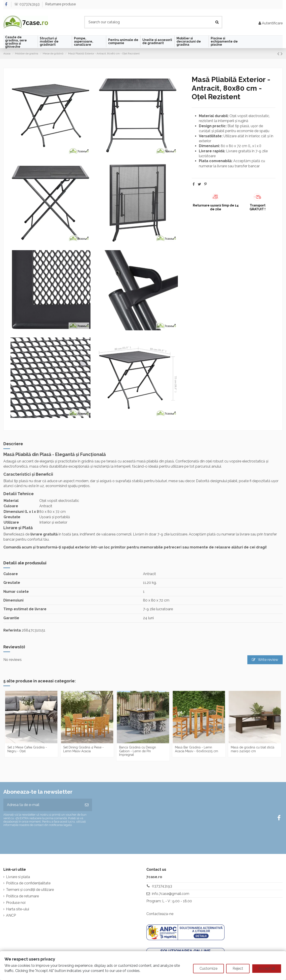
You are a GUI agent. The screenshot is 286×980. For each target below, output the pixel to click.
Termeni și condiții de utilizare (30, 890)
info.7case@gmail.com (171, 894)
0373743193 (162, 886)
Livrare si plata (18, 877)
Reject (238, 968)
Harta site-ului (18, 909)
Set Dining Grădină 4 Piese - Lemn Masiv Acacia (83, 749)
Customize (208, 968)
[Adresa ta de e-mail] (42, 805)
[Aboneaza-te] (87, 805)
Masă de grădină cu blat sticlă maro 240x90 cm (253, 749)
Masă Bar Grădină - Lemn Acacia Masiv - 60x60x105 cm (197, 749)
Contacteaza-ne (160, 914)
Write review (265, 660)
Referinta (12, 630)
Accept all (267, 968)
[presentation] (41, 838)
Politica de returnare (22, 896)
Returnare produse (60, 4)
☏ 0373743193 (27, 4)
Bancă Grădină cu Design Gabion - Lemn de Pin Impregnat (138, 751)
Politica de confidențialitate (28, 883)
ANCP (11, 915)
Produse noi (16, 903)
